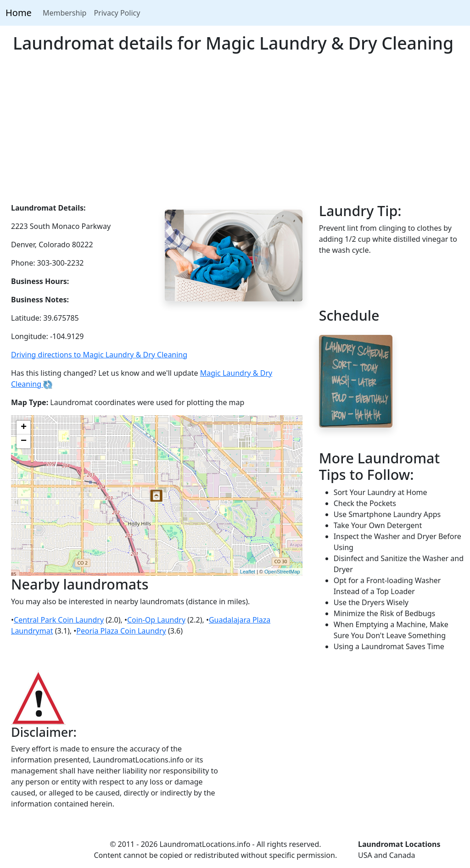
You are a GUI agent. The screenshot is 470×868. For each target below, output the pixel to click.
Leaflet (248, 572)
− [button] (24, 441)
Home (19, 13)
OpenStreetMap (282, 572)
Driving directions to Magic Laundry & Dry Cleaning (99, 355)
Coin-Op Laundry (156, 620)
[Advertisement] (235, 134)
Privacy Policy (117, 13)
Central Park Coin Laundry (59, 620)
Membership (65, 13)
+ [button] (24, 428)
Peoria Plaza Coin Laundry (121, 631)
